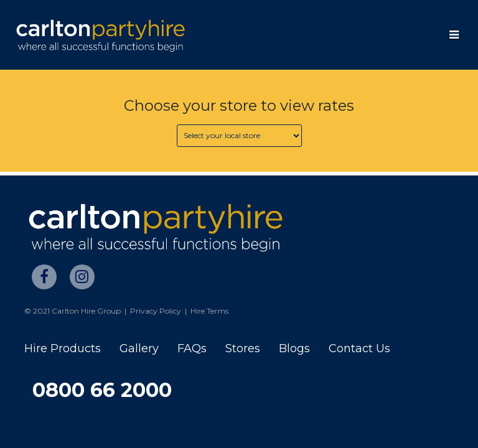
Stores (243, 348)
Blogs (294, 348)
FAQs (192, 348)
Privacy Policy (156, 311)
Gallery (139, 348)
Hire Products (63, 348)
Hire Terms (209, 311)
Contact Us (359, 348)
